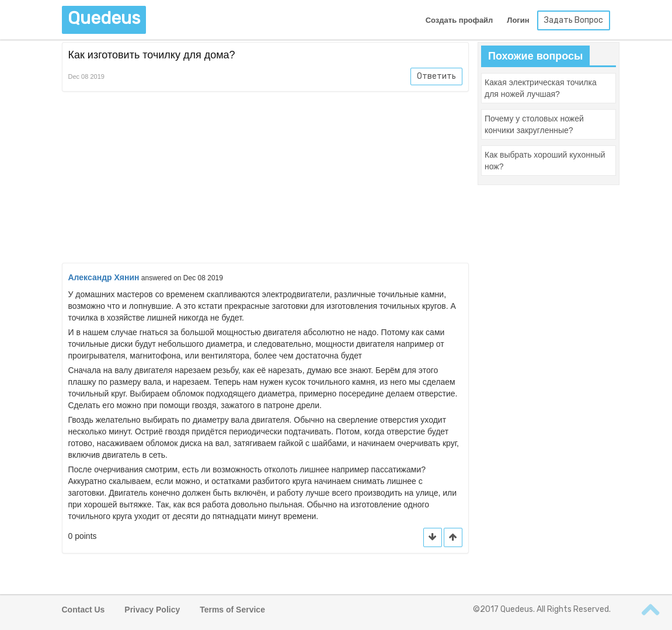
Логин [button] (518, 20)
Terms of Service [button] (232, 610)
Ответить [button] (436, 76)
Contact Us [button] (83, 610)
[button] (453, 537)
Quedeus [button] (104, 18)
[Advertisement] (266, 179)
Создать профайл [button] (459, 20)
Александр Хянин (104, 277)
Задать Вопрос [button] (574, 20)
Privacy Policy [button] (152, 610)
